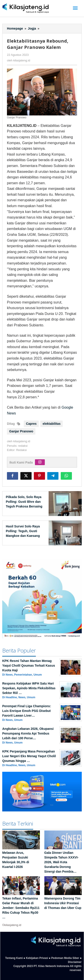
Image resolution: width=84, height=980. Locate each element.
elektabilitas (52, 424)
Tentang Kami (14, 958)
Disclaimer (75, 962)
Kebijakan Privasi (37, 958)
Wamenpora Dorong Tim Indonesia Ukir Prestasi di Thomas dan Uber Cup (63, 903)
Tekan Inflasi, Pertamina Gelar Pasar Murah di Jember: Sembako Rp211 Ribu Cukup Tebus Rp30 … (21, 908)
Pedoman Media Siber (65, 958)
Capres (31, 424)
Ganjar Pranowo (21, 431)
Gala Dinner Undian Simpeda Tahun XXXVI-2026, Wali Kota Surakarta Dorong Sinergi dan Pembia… (61, 862)
